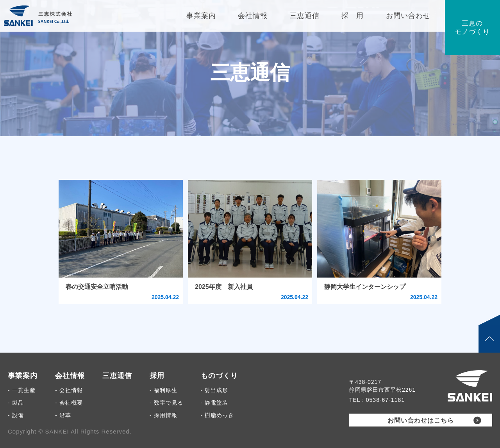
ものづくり (219, 376)
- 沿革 (63, 415)
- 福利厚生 (163, 390)
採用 (157, 376)
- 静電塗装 (215, 403)
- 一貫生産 (22, 390)
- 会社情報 (69, 390)
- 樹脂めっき (218, 415)
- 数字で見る (166, 403)
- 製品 (16, 403)
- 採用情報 (163, 415)
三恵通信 (117, 376)
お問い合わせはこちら (421, 420)
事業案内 (23, 376)
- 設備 (16, 415)
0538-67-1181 (385, 400)
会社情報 (70, 376)
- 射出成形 (215, 390)
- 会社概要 (69, 403)
